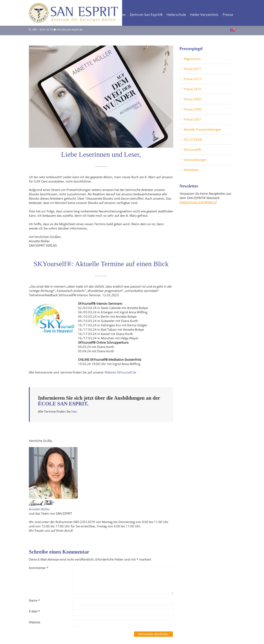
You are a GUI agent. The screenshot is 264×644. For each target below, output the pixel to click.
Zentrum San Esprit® (146, 15)
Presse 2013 (192, 79)
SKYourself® (192, 150)
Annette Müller (39, 509)
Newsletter (191, 170)
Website (35, 622)
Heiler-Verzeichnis (204, 15)
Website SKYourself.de (120, 372)
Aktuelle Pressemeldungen (202, 129)
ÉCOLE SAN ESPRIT (63, 404)
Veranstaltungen (195, 160)
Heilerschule (176, 15)
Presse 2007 (192, 119)
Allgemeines (192, 59)
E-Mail (34, 611)
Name (34, 600)
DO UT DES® (193, 139)
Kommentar (39, 568)
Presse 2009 (192, 99)
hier (74, 411)
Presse (228, 15)
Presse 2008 (192, 109)
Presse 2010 (192, 89)
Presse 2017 (192, 69)
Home (121, 15)
